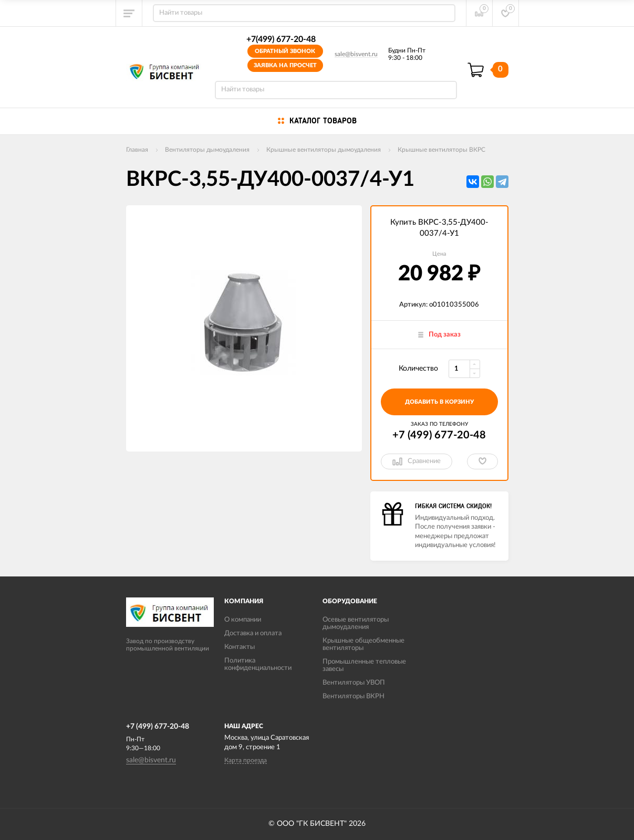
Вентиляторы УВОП (354, 683)
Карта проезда (246, 760)
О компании (243, 620)
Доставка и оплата (253, 633)
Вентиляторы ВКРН (354, 696)
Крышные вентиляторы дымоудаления (324, 150)
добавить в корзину (439, 402)
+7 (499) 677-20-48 (439, 435)
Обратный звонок (285, 51)
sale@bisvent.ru (356, 54)
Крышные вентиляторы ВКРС (441, 150)
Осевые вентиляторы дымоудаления (356, 623)
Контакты (240, 647)
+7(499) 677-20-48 (281, 39)
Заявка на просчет (285, 65)
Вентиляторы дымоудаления (207, 150)
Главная (137, 150)
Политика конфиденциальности (258, 664)
